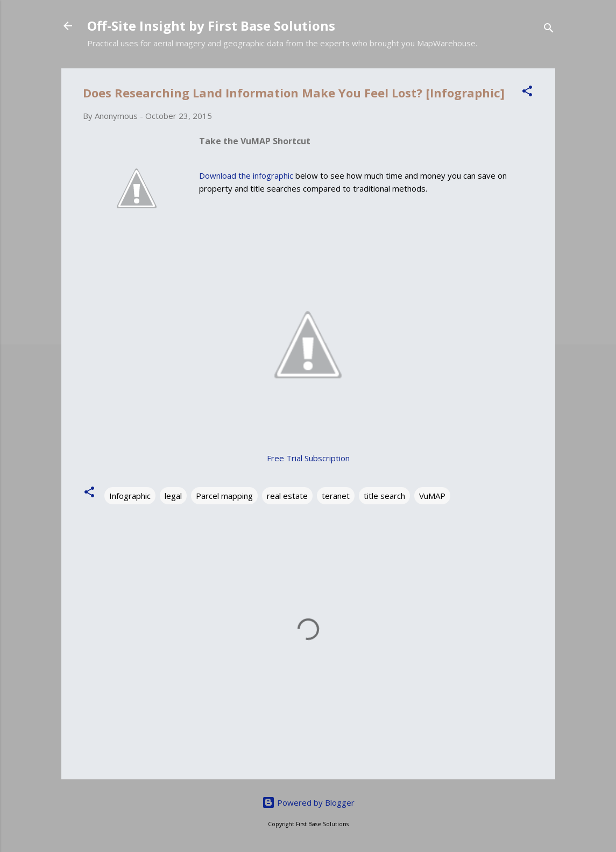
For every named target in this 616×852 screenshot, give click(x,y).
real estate (287, 496)
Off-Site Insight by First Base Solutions (211, 26)
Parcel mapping (224, 496)
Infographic (130, 496)
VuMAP (432, 496)
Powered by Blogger (308, 802)
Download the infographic (246, 175)
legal (173, 496)
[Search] (549, 29)
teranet (336, 496)
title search (384, 496)
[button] (527, 93)
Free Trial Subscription (308, 458)
